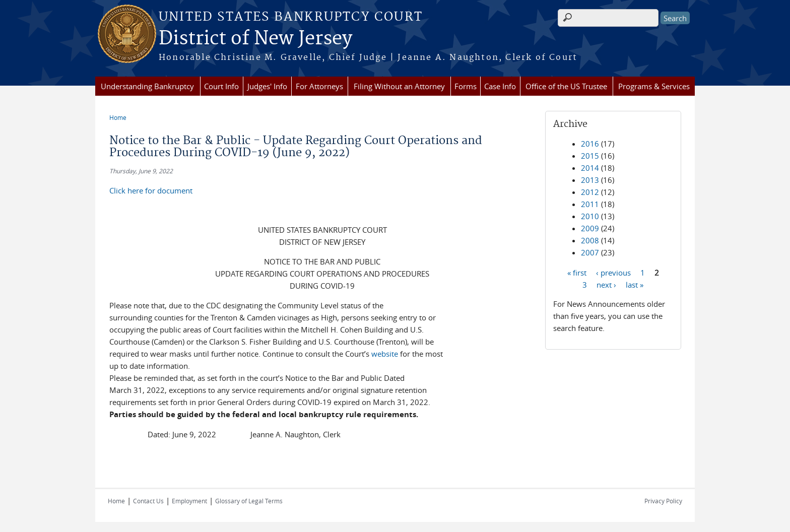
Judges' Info (267, 86)
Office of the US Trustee (566, 86)
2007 (590, 252)
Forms (466, 86)
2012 (590, 192)
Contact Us (148, 501)
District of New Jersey (255, 39)
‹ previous (613, 272)
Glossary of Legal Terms (249, 501)
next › (606, 284)
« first (577, 272)
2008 (590, 240)
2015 (590, 156)
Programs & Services (654, 86)
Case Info (500, 86)
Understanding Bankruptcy (147, 86)
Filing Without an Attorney (399, 86)
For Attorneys (319, 86)
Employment (189, 501)
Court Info (221, 86)
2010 (590, 216)
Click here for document (151, 190)
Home (118, 117)
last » (635, 284)
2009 (590, 228)
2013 (590, 180)
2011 (590, 204)
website (385, 354)
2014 (590, 168)
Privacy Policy (663, 501)
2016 (590, 144)
